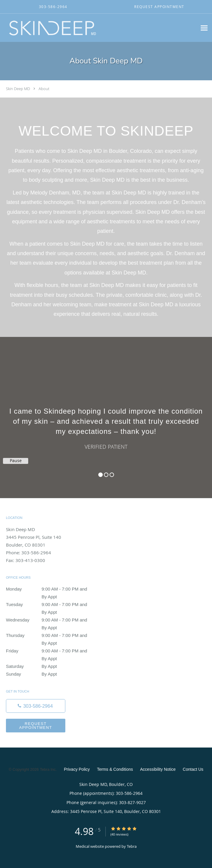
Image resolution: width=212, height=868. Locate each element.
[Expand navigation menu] (204, 28)
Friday (49, 651)
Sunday (49, 674)
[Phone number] (36, 706)
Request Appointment (35, 726)
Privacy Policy (77, 769)
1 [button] (101, 475)
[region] (106, 412)
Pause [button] (16, 461)
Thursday (49, 635)
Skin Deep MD (18, 89)
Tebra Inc (48, 769)
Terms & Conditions (115, 769)
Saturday (49, 666)
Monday (49, 589)
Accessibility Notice (158, 769)
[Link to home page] (71, 28)
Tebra (132, 846)
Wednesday (49, 620)
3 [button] (112, 475)
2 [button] (106, 475)
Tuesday (49, 605)
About (44, 89)
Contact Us (193, 769)
